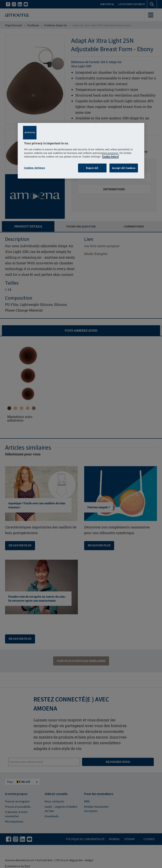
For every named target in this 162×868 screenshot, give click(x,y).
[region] (81, 151)
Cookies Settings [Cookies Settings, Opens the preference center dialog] (34, 168)
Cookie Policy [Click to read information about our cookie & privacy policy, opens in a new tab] (110, 156)
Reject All (92, 168)
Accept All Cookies (124, 168)
